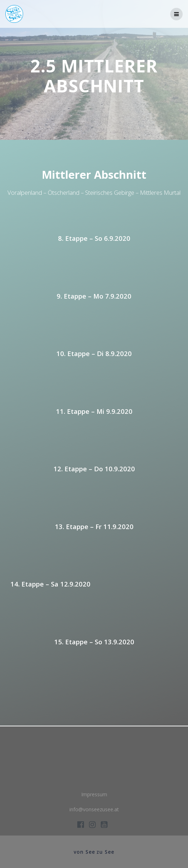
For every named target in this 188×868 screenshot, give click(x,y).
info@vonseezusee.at (94, 809)
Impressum (94, 794)
